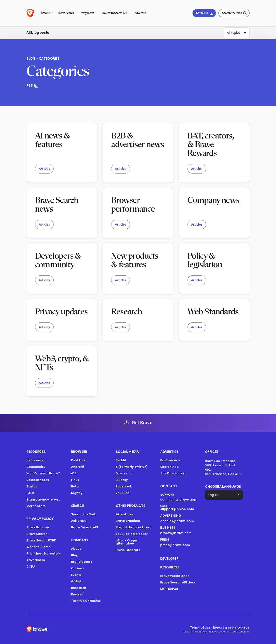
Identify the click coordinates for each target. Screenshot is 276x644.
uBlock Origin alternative (126, 542)
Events (76, 575)
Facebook (124, 486)
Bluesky (122, 480)
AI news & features (52, 140)
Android (78, 467)
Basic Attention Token (134, 527)
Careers (78, 568)
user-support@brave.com (177, 507)
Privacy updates (61, 312)
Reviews (78, 594)
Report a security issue (231, 627)
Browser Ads (170, 460)
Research (127, 312)
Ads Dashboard (173, 473)
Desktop (78, 460)
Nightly (77, 493)
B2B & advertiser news (138, 140)
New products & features (135, 261)
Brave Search (37, 534)
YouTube (123, 493)
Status (32, 486)
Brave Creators (128, 550)
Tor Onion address (86, 601)
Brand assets (82, 562)
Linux (75, 480)
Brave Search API (84, 527)
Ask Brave (79, 521)
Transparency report (43, 499)
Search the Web (84, 514)
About (76, 549)
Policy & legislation (205, 261)
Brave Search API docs (178, 582)
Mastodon (124, 473)
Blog (31, 59)
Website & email (39, 547)
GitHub (77, 581)
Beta (75, 486)
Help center (36, 460)
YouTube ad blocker (132, 534)
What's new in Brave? (43, 473)
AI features (125, 514)
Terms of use (200, 627)
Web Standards (213, 312)
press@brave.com (175, 545)
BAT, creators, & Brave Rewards (211, 145)
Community (36, 467)
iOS (74, 473)
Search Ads (169, 467)
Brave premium (128, 521)
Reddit (121, 460)
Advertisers (36, 560)
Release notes (38, 480)
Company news (213, 201)
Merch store (36, 506)
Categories (49, 59)
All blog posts (38, 33)
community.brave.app (178, 499)
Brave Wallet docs (175, 576)
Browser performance (133, 205)
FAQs (31, 493)
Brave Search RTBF (41, 540)
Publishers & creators (44, 553)
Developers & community (58, 261)
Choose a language (223, 486)
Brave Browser (38, 527)
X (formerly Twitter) (132, 467)
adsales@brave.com (177, 521)
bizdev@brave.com (176, 533)
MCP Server (169, 589)
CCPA (31, 566)
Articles (44, 169)
